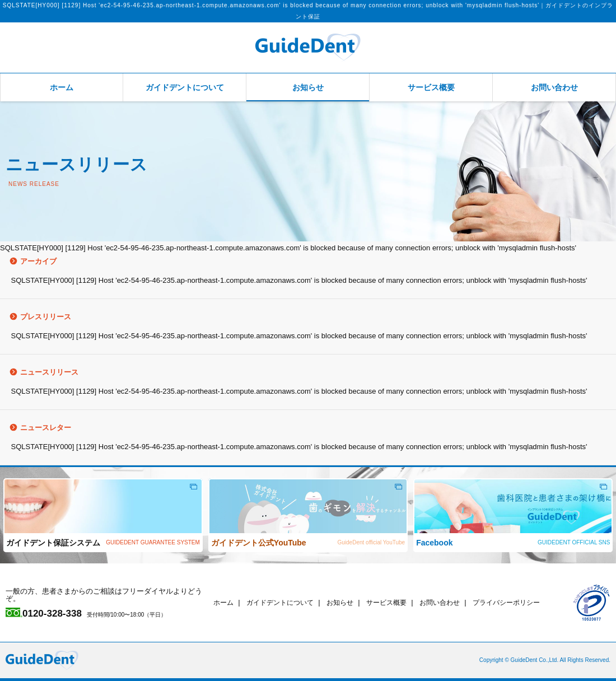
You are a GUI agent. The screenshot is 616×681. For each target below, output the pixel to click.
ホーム (62, 87)
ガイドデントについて (185, 87)
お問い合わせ (554, 87)
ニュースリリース (39, 372)
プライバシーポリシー (525, 602)
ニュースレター (36, 428)
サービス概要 (431, 87)
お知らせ (308, 87)
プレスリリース (36, 317)
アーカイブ (28, 261)
